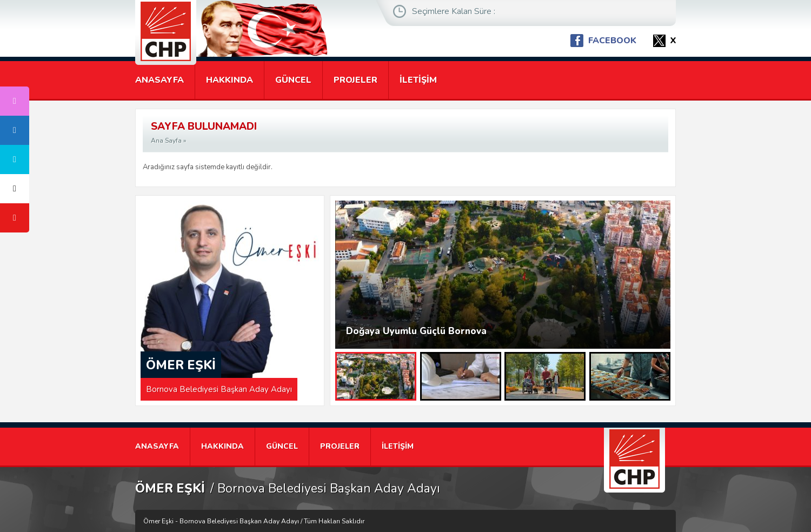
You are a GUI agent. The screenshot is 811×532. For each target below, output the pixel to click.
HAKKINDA (230, 80)
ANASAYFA (159, 80)
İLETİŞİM (418, 80)
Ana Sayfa (166, 141)
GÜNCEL (293, 80)
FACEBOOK (612, 41)
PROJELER (355, 80)
